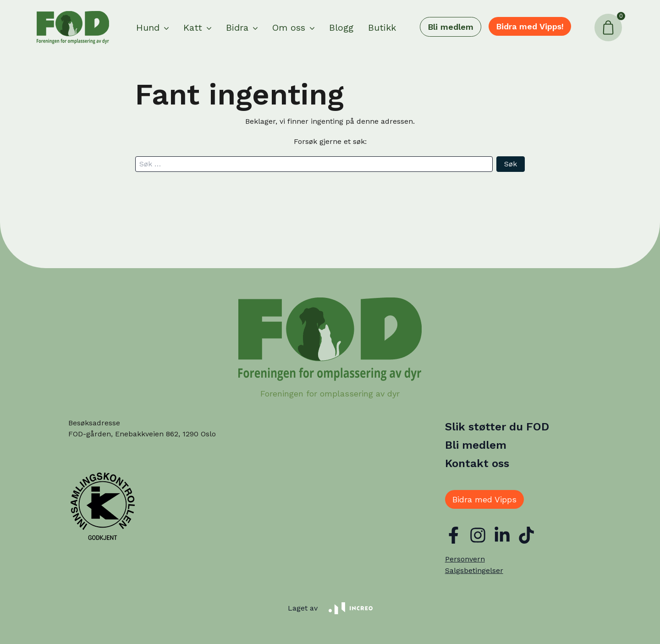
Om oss (289, 28)
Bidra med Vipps (484, 499)
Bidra (237, 28)
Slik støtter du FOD (497, 427)
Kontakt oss (477, 463)
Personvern (465, 559)
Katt (193, 28)
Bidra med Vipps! (530, 26)
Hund (148, 28)
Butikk (382, 28)
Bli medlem (451, 27)
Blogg (341, 28)
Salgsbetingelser (474, 570)
